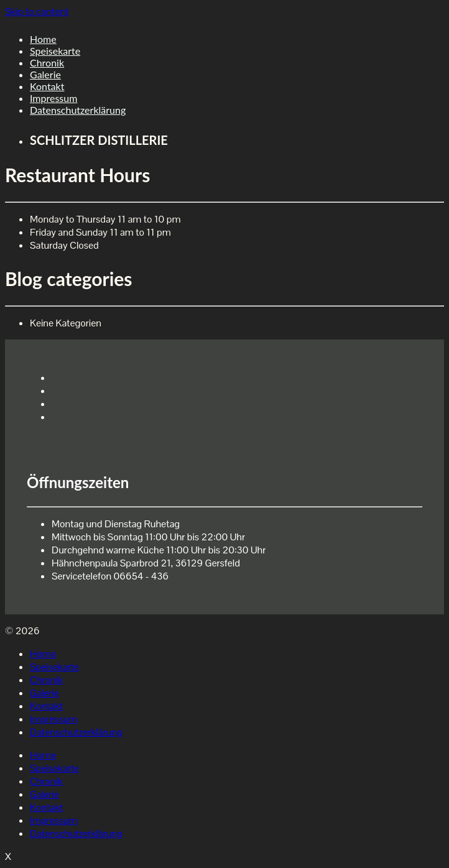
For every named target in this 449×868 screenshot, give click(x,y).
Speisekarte (55, 51)
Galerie (45, 74)
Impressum (53, 98)
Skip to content (37, 12)
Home (43, 39)
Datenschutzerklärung (78, 110)
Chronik (47, 62)
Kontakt (47, 86)
